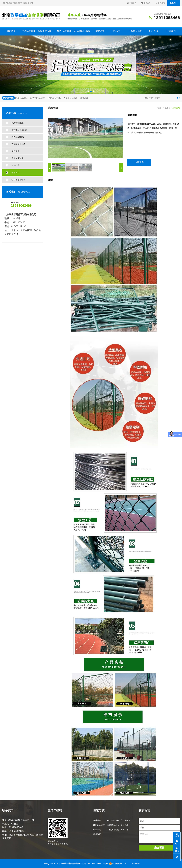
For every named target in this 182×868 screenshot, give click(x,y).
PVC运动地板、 (22, 98)
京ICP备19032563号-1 (98, 863)
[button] (88, 91)
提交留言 (159, 848)
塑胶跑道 (100, 31)
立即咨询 (139, 162)
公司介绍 (160, 3)
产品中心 (118, 31)
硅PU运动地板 (64, 31)
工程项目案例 (136, 31)
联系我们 (174, 3)
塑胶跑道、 (85, 98)
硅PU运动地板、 (56, 98)
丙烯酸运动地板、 (72, 98)
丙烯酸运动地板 (82, 31)
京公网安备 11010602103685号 (124, 863)
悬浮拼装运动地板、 (39, 98)
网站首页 (11, 31)
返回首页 (146, 3)
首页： (160, 108)
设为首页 (132, 3)
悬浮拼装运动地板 (47, 31)
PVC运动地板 (29, 31)
